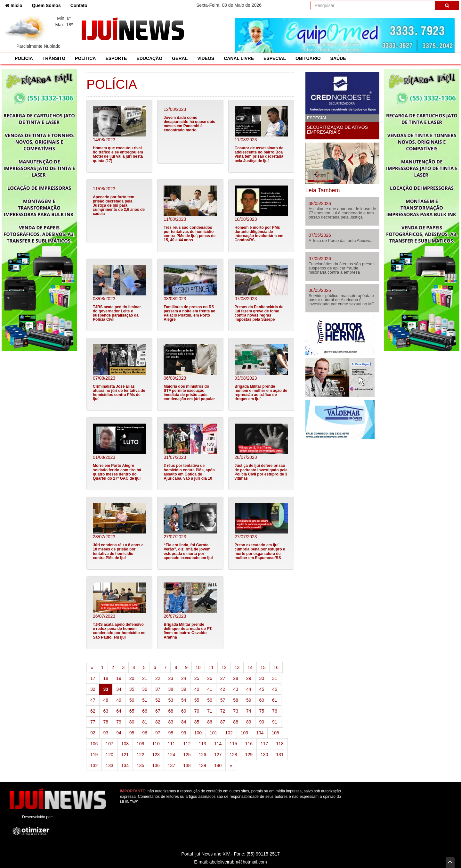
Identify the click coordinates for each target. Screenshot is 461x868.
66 (145, 711)
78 (106, 722)
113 (202, 744)
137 (171, 765)
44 (249, 689)
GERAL (180, 58)
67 (158, 711)
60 (262, 700)
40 (197, 689)
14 (250, 667)
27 (223, 678)
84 (184, 722)
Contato (79, 5)
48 (106, 700)
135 (140, 765)
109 (140, 744)
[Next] (231, 765)
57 (223, 700)
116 (249, 744)
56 (210, 700)
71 (210, 711)
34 (119, 689)
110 (156, 744)
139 (202, 765)
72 (223, 711)
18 (106, 678)
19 (119, 678)
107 (109, 744)
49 (119, 700)
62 (93, 711)
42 (223, 689)
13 (237, 667)
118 (280, 744)
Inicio (16, 5)
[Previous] (92, 667)
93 (106, 733)
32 (93, 689)
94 (119, 733)
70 (197, 711)
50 (132, 700)
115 (233, 744)
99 (184, 733)
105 (275, 733)
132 (94, 765)
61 (275, 700)
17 (93, 678)
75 (262, 711)
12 (224, 667)
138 (187, 765)
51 (145, 700)
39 (184, 689)
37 (158, 689)
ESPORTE (116, 58)
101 (213, 733)
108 (125, 744)
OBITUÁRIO (308, 58)
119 (94, 755)
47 (93, 700)
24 (184, 678)
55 (197, 700)
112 (187, 744)
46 (275, 689)
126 (202, 755)
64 (119, 711)
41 (210, 689)
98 (171, 733)
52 (158, 700)
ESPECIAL (275, 58)
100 (198, 733)
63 (106, 711)
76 (275, 711)
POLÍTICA (85, 58)
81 (145, 722)
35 (132, 689)
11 (211, 667)
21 (145, 678)
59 (249, 700)
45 (262, 689)
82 (158, 722)
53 (171, 700)
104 (260, 733)
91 (275, 722)
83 (171, 722)
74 (249, 711)
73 (236, 711)
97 (158, 733)
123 (156, 755)
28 (236, 678)
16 (276, 667)
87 (223, 722)
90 (262, 722)
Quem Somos (46, 5)
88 (236, 722)
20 (132, 678)
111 (171, 744)
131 (280, 755)
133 (109, 765)
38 (171, 689)
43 (236, 689)
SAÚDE (338, 58)
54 (184, 700)
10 (198, 667)
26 (210, 678)
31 (275, 678)
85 (197, 722)
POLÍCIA (24, 58)
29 (249, 678)
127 (218, 755)
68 (171, 711)
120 (109, 755)
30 (262, 678)
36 (145, 689)
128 (233, 755)
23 (171, 678)
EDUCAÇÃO (149, 58)
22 (158, 678)
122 (140, 755)
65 (132, 711)
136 (156, 765)
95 (132, 733)
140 (218, 765)
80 (132, 722)
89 (249, 722)
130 (264, 755)
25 (197, 678)
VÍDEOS (206, 58)
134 (125, 765)
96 (145, 733)
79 (119, 722)
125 (187, 755)
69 (184, 711)
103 (244, 733)
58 (236, 700)
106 (94, 744)
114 (218, 744)
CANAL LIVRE (239, 58)
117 (264, 744)
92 (93, 733)
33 (108, 689)
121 (125, 755)
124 (171, 755)
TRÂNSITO (54, 58)
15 (263, 667)
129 (249, 755)
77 (93, 722)
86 (210, 722)
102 (229, 733)
